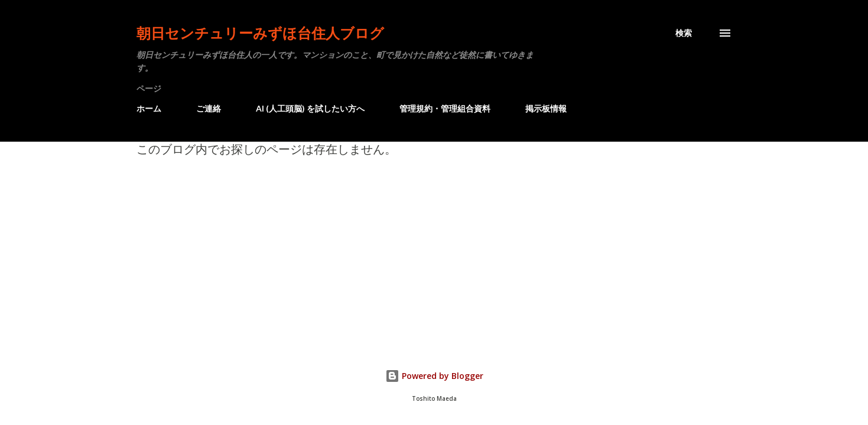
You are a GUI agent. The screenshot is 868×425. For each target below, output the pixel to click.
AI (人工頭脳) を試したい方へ (310, 108)
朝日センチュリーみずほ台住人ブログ (260, 33)
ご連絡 (209, 108)
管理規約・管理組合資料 (445, 108)
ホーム (149, 108)
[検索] (684, 33)
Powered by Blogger (434, 376)
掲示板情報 (546, 108)
